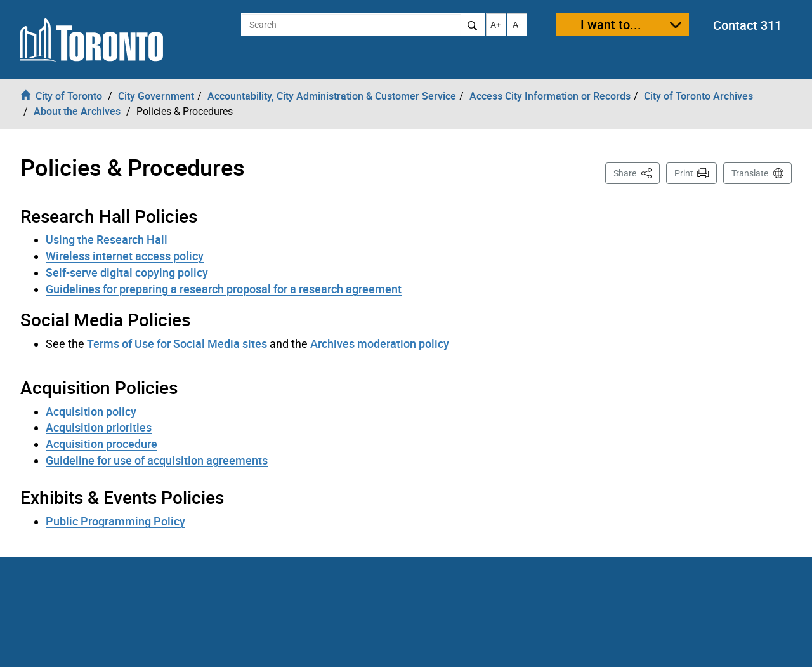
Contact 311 (747, 25)
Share (637, 172)
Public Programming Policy (115, 521)
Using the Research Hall (107, 239)
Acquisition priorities (99, 427)
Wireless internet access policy (125, 256)
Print (684, 173)
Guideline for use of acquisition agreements (157, 460)
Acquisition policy (91, 411)
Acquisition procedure (101, 444)
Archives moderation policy (380, 343)
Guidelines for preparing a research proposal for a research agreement (224, 289)
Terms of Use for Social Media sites (177, 343)
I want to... (611, 24)
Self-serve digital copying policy (127, 272)
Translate (750, 173)
